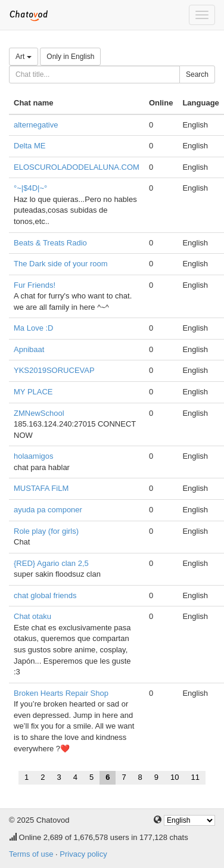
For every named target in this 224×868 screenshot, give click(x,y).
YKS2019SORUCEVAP (54, 370)
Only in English (70, 57)
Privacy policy (83, 854)
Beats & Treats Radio (50, 243)
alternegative (36, 125)
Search (197, 74)
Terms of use (31, 854)
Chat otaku (32, 616)
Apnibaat (29, 349)
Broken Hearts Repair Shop (61, 693)
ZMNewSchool (39, 413)
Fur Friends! (35, 285)
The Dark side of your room (61, 264)
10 (175, 777)
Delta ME (29, 146)
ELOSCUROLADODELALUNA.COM (77, 167)
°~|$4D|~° (30, 188)
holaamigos (34, 456)
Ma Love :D (33, 328)
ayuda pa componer (48, 510)
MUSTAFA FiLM (41, 488)
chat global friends (45, 595)
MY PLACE (33, 392)
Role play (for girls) (46, 531)
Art (24, 57)
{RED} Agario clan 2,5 (51, 563)
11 (195, 777)
